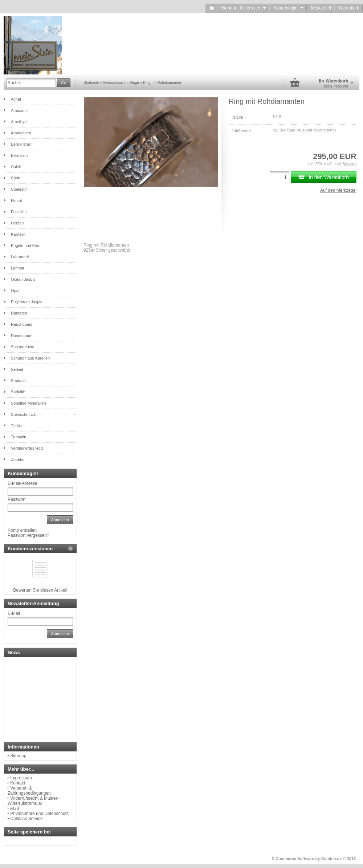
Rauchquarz (22, 324)
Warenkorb (349, 8)
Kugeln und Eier (25, 246)
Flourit (17, 200)
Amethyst (19, 122)
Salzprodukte (23, 347)
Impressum (21, 778)
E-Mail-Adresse (23, 483)
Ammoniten (21, 133)
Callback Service (26, 819)
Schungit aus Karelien (30, 358)
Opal (15, 291)
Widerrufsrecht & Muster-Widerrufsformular (33, 801)
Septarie (18, 381)
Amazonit (19, 110)
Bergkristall (21, 144)
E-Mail (14, 613)
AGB (15, 808)
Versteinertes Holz (27, 448)
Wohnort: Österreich (244, 8)
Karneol (18, 234)
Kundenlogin (288, 8)
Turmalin (19, 437)
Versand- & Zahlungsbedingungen (29, 791)
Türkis (16, 426)
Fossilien (19, 212)
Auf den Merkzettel (338, 190)
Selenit (17, 369)
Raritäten (19, 313)
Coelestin (19, 189)
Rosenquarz (22, 336)
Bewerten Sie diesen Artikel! (40, 590)
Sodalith (18, 392)
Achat (16, 99)
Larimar (18, 268)
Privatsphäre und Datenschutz (39, 814)
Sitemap (18, 756)
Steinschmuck (23, 414)
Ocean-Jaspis (23, 279)
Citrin (16, 178)
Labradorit (20, 257)
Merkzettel (321, 8)
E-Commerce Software (293, 859)
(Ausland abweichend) (316, 130)
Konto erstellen (22, 530)
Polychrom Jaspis (26, 302)
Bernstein (19, 155)
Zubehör (18, 459)
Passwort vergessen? (28, 535)
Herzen (17, 223)
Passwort (17, 499)
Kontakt (18, 783)
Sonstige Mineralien (28, 403)
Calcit (16, 167)
